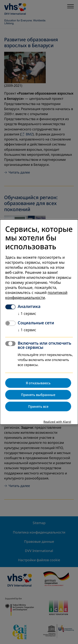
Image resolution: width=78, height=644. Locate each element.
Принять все (38, 406)
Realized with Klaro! (57, 422)
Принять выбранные (38, 395)
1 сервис (27, 314)
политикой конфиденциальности (36, 295)
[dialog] (39, 322)
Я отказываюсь (38, 383)
